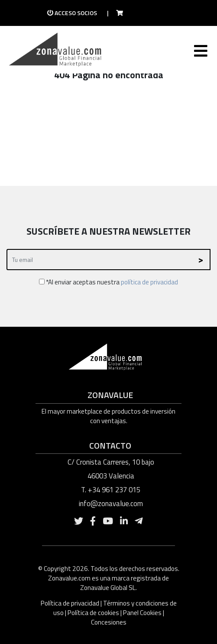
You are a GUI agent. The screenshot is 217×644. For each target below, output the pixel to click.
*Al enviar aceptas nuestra (108, 282)
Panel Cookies (142, 613)
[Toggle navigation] (200, 53)
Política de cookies (93, 613)
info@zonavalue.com (111, 504)
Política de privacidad (71, 603)
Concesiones (109, 622)
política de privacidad (149, 282)
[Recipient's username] (99, 260)
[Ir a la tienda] (117, 13)
